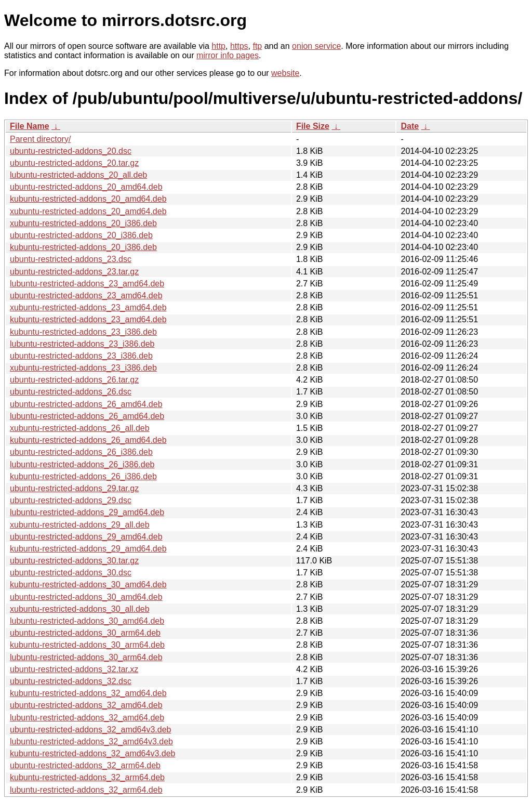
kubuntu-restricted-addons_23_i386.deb (83, 332)
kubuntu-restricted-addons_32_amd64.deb (88, 693)
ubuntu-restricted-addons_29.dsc (71, 500)
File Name (30, 126)
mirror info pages (228, 55)
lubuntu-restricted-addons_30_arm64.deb (86, 657)
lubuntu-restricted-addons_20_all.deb (78, 175)
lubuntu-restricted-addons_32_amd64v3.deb (91, 741)
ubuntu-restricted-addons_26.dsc (71, 392)
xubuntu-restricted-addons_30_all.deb (80, 609)
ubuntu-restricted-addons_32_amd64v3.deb (90, 730)
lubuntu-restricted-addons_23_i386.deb (82, 344)
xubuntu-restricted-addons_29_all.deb (80, 525)
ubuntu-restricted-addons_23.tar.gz (74, 272)
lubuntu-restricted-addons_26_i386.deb (82, 464)
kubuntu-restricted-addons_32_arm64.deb (87, 777)
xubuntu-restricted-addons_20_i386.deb (83, 223)
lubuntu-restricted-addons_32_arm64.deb (86, 790)
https (239, 46)
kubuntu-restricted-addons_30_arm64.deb (87, 645)
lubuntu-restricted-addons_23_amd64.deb (87, 284)
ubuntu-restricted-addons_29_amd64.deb (86, 537)
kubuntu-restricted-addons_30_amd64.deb (88, 585)
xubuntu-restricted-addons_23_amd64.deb (88, 307)
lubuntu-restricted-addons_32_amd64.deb (87, 718)
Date (410, 126)
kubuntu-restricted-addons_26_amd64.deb (88, 440)
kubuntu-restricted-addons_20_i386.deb (83, 247)
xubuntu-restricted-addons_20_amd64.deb (88, 211)
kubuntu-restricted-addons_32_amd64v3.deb (92, 753)
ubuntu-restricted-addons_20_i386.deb (81, 235)
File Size (313, 126)
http (218, 46)
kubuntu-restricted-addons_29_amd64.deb (88, 549)
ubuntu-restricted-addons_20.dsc (71, 151)
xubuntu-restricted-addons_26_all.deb (80, 428)
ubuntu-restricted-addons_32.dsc (71, 681)
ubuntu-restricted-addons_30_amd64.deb (86, 597)
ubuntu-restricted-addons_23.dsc (71, 259)
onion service (316, 46)
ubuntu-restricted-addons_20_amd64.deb (86, 187)
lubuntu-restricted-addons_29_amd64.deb (87, 512)
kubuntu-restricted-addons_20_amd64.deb (88, 199)
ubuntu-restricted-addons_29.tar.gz (74, 488)
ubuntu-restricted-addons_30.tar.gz (74, 561)
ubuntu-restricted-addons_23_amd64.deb (86, 296)
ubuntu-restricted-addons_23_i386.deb (81, 356)
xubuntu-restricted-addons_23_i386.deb (83, 368)
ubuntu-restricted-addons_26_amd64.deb (86, 404)
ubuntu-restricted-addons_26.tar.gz (74, 380)
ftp (257, 46)
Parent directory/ (40, 139)
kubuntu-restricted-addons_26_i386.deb (83, 476)
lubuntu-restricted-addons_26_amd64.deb (87, 416)
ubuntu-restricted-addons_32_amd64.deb (86, 705)
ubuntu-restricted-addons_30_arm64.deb (85, 633)
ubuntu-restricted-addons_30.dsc (71, 573)
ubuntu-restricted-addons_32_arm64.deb (85, 765)
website (285, 73)
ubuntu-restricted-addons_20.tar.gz (74, 163)
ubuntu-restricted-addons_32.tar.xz (74, 669)
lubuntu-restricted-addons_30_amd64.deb (87, 621)
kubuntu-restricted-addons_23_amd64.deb (88, 319)
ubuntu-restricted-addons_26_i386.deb (81, 452)
